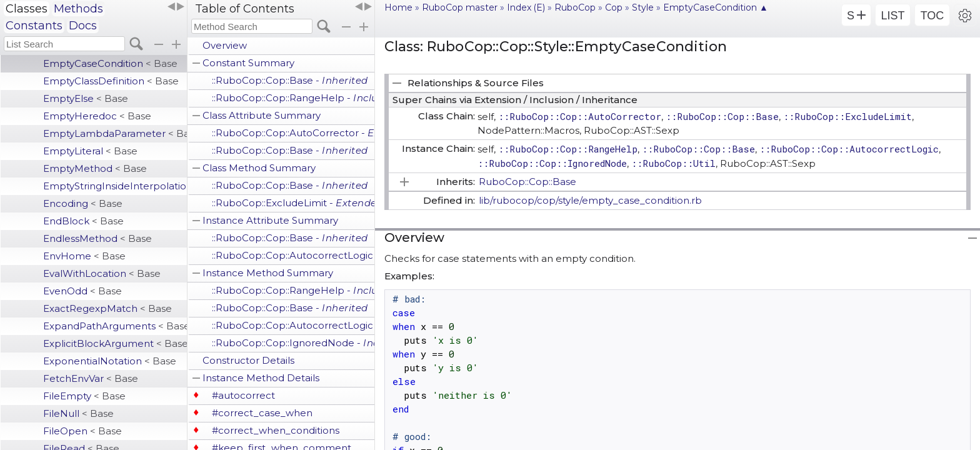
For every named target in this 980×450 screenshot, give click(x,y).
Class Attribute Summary (262, 115)
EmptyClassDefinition (111, 81)
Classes (27, 9)
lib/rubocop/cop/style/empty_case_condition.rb (590, 200)
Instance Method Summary (268, 273)
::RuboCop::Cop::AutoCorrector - (293, 133)
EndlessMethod (97, 238)
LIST (892, 16)
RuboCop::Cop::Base (527, 182)
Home (398, 7)
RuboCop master (460, 7)
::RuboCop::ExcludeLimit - (293, 203)
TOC (932, 16)
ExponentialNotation (110, 361)
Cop (614, 7)
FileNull (78, 413)
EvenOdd (82, 291)
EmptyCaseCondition (110, 63)
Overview (225, 45)
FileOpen (82, 431)
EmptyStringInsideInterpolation (115, 186)
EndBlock (83, 221)
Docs (83, 26)
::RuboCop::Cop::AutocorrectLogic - (293, 255)
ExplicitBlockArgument (115, 343)
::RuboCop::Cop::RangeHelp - (293, 98)
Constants (34, 26)
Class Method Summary (259, 168)
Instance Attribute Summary (270, 220)
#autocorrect (243, 395)
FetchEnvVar (91, 378)
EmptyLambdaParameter (115, 133)
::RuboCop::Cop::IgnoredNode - (293, 343)
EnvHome (84, 256)
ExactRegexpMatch (107, 308)
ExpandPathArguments (115, 326)
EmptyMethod (95, 168)
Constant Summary (248, 63)
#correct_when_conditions (276, 430)
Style (643, 7)
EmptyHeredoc (97, 116)
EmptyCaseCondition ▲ (716, 7)
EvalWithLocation (102, 273)
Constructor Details (248, 360)
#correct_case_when (262, 413)
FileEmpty (84, 396)
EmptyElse (86, 98)
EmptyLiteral (90, 151)
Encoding (83, 203)
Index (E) (526, 7)
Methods (78, 9)
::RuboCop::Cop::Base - (290, 80)
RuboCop (575, 7)
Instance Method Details (261, 378)
